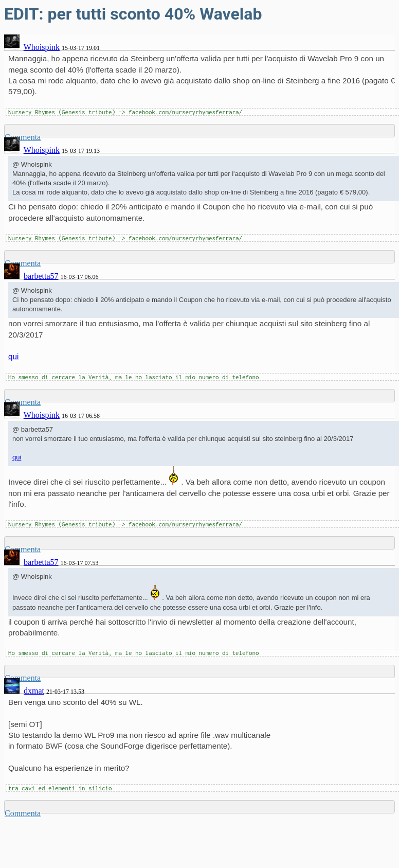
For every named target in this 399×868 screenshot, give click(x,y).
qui (13, 356)
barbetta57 (41, 276)
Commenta (23, 813)
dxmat (34, 691)
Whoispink (42, 47)
